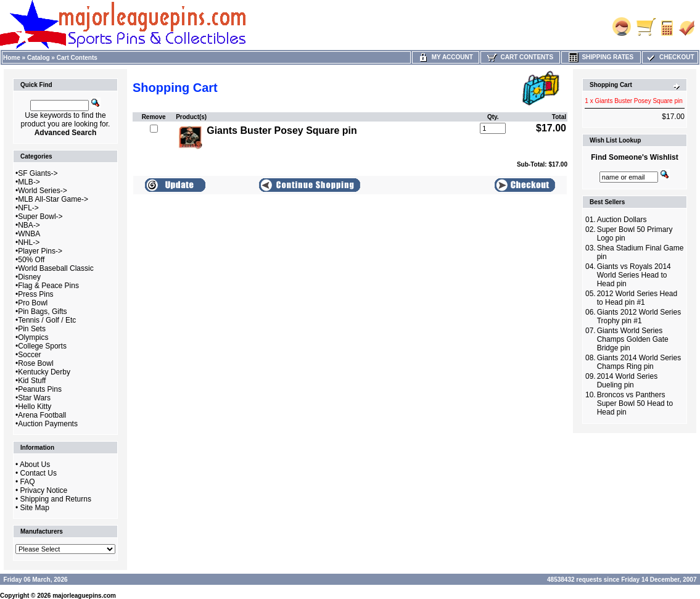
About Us (35, 465)
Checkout (670, 57)
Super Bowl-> (40, 217)
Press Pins (35, 294)
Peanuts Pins (40, 389)
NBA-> (29, 225)
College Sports (42, 346)
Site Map (35, 508)
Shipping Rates (601, 57)
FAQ (28, 482)
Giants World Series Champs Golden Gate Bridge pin (633, 339)
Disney (29, 277)
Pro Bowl (33, 303)
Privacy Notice (44, 490)
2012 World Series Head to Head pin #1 (637, 298)
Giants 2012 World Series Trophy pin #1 (639, 316)
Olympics (33, 337)
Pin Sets (32, 329)
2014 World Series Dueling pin (628, 381)
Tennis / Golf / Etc (47, 320)
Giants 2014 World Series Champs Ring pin (639, 362)
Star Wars (34, 398)
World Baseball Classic (56, 268)
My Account (446, 57)
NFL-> (28, 208)
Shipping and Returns (56, 499)
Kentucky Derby (44, 372)
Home (12, 58)
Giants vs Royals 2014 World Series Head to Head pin (634, 275)
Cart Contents (77, 58)
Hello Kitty (35, 407)
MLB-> (29, 182)
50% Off (31, 260)
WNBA (29, 234)
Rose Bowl (35, 363)
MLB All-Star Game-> (53, 199)
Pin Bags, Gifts (42, 312)
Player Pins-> (40, 251)
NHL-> (29, 242)
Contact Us (39, 473)
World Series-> (42, 191)
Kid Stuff (32, 381)
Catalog (39, 58)
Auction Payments (48, 424)
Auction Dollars (622, 220)
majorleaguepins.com (84, 596)
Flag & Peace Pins (48, 286)
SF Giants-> (38, 173)
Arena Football (42, 415)
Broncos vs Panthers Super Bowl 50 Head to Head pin (635, 403)
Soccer (29, 355)
